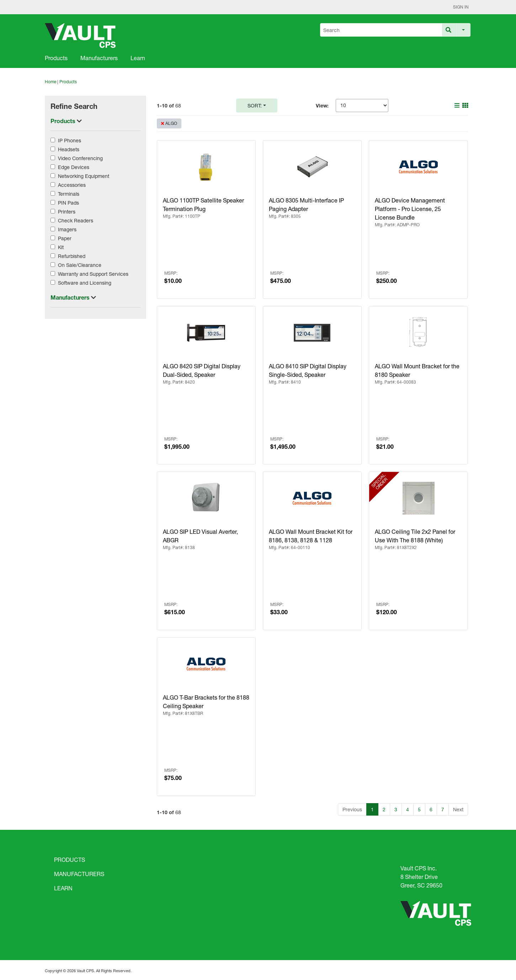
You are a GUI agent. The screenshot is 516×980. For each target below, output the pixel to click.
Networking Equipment (84, 176)
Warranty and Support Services (93, 274)
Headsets (69, 149)
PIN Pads (68, 203)
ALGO (171, 123)
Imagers (67, 229)
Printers (67, 212)
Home (50, 82)
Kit (61, 247)
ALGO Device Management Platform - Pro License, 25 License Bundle (410, 209)
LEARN (63, 888)
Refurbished (72, 256)
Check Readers (76, 220)
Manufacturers (99, 58)
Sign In (461, 7)
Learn (138, 58)
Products (56, 58)
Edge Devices (74, 167)
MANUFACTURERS (79, 874)
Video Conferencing (80, 158)
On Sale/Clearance (80, 265)
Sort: (255, 106)
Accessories (72, 185)
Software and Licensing (85, 283)
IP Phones (70, 140)
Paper (65, 238)
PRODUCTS (70, 860)
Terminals (69, 194)
